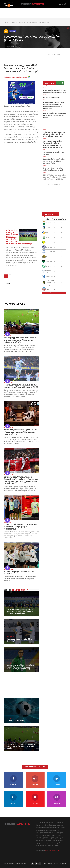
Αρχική (7, 22)
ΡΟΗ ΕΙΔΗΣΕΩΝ (52, 83)
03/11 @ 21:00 (10, 607)
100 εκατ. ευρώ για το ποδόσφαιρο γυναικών (19, 573)
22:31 (45, 166)
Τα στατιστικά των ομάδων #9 (17, 720)
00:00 (45, 88)
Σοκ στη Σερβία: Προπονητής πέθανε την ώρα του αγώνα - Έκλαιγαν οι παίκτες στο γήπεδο (20, 340)
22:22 (45, 173)
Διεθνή (13, 22)
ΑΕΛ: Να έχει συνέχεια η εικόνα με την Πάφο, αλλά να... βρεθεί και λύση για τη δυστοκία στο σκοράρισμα (20, 611)
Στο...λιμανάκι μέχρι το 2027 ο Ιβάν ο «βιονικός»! (19, 640)
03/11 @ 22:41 (10, 742)
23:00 (45, 139)
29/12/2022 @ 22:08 (11, 46)
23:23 (45, 111)
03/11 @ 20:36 (10, 718)
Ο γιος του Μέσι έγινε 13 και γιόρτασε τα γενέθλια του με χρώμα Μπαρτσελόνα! (20, 527)
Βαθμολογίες (50, 214)
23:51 (45, 100)
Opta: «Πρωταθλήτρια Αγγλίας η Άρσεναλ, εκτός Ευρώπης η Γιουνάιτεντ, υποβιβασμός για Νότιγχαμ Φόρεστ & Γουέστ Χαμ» (21, 480)
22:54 (45, 150)
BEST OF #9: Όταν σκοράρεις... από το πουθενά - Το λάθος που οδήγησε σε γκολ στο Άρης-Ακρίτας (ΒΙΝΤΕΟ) (54, 177)
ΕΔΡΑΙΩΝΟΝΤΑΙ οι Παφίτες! (52, 97)
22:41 (45, 157)
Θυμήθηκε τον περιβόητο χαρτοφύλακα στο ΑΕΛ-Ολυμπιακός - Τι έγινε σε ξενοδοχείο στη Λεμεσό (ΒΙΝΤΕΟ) (20, 667)
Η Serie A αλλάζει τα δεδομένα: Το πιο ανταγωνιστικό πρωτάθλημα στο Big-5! (21, 386)
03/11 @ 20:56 (10, 637)
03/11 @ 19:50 (10, 663)
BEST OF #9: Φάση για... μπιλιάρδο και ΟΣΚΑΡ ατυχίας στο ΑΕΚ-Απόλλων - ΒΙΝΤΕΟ (55, 115)
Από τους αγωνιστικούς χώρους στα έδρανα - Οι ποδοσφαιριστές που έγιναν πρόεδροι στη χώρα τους (54, 134)
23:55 (45, 95)
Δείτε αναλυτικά (54, 293)
